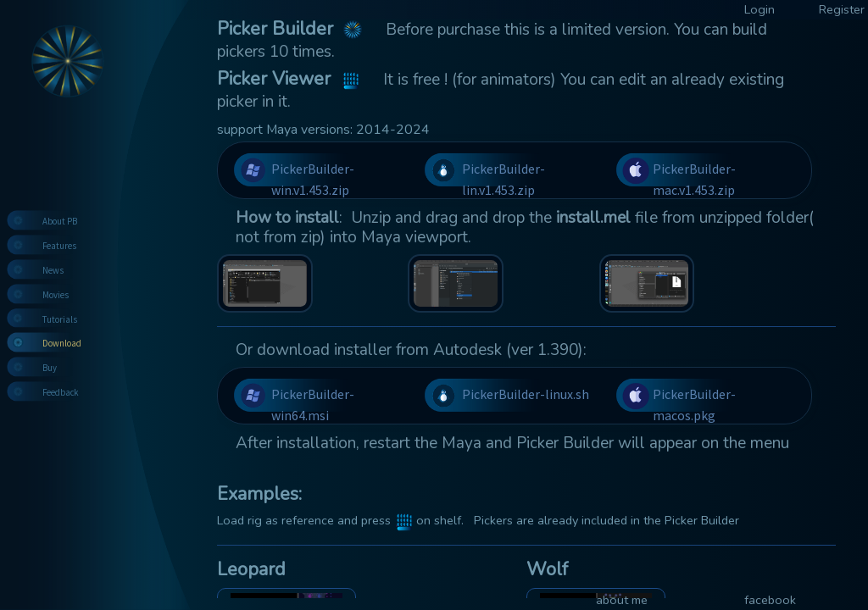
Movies (56, 295)
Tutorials (60, 319)
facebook (770, 600)
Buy (50, 368)
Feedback (61, 392)
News (53, 270)
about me (622, 600)
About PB (60, 221)
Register (842, 9)
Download (62, 343)
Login (759, 9)
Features (59, 246)
